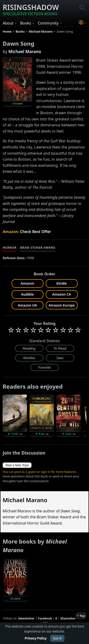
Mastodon (68, 618)
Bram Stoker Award (38, 248)
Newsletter (26, 618)
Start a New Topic (17, 465)
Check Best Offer (35, 232)
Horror (9, 248)
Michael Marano (25, 51)
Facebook (45, 618)
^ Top (81, 616)
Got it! (57, 638)
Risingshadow (31, 10)
